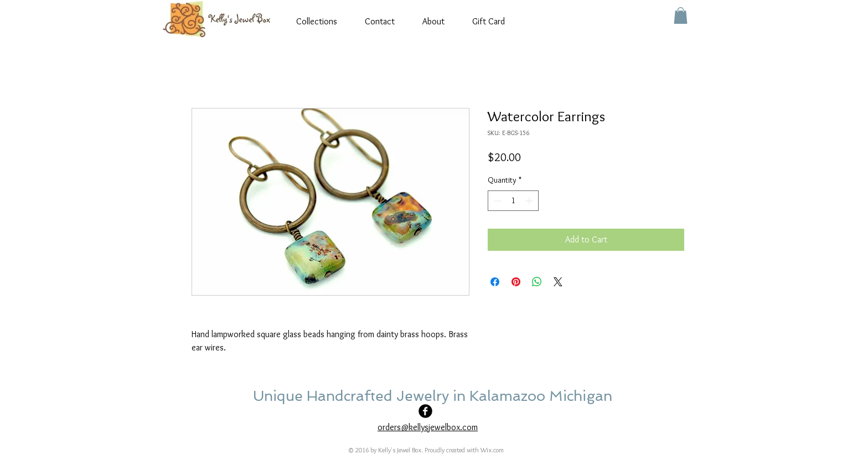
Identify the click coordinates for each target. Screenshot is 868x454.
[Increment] (530, 201)
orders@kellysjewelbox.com (428, 427)
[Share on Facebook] (495, 282)
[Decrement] (496, 201)
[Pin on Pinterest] (516, 282)
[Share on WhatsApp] (537, 282)
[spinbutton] (513, 201)
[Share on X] (558, 282)
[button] (681, 16)
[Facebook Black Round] (425, 411)
